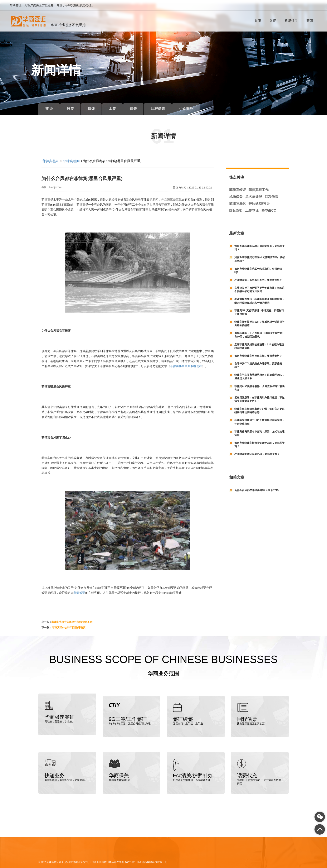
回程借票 (169, 105)
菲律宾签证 (51, 157)
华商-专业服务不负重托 (68, 25)
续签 (74, 105)
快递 (97, 105)
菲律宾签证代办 (55, 856)
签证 (273, 21)
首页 (258, 21)
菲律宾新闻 (71, 157)
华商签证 (79, 589)
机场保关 (291, 21)
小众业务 (200, 105)
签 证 (50, 105)
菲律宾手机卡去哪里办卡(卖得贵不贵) (72, 618)
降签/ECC (269, 207)
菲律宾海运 (238, 200)
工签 (119, 105)
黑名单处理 (254, 193)
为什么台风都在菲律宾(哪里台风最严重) (257, 487)
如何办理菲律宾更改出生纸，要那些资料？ (258, 352)
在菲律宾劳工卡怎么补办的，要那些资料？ (258, 277)
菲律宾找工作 (259, 186)
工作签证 (252, 207)
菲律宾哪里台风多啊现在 (186, 362)
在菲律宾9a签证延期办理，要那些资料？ (257, 451)
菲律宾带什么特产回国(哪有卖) (69, 624)
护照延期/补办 (259, 200)
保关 (143, 105)
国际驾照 (236, 207)
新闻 (310, 21)
